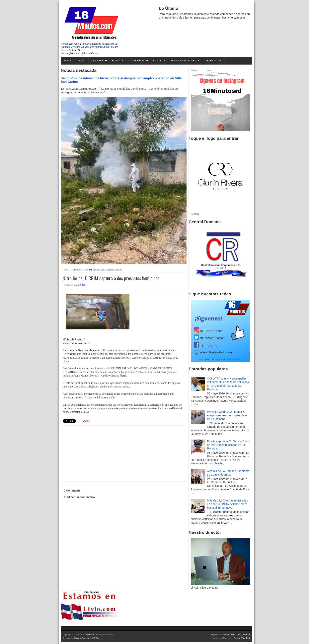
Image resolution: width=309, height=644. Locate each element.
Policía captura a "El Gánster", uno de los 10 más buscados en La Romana (229, 445)
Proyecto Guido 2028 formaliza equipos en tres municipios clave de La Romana (227, 415)
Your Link (225, 634)
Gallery (159, 61)
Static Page (213, 61)
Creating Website (82, 638)
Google (237, 638)
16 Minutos (89, 634)
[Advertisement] (94, 453)
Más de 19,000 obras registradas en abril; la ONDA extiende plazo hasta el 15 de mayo (228, 504)
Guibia (195, 214)
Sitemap (117, 61)
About (81, 61)
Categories (137, 61)
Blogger (226, 638)
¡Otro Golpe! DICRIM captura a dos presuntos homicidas (111, 278)
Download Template (185, 61)
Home (67, 61)
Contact (97, 61)
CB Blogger (80, 285)
